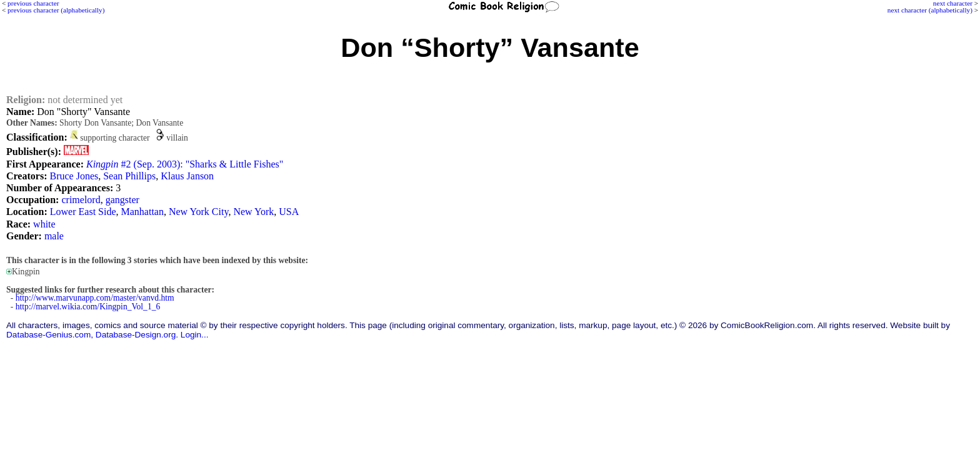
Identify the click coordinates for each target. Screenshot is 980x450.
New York (253, 212)
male (54, 236)
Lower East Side (83, 212)
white (44, 224)
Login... (195, 335)
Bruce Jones (74, 176)
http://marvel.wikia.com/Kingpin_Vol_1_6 (88, 307)
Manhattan (142, 212)
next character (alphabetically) (930, 10)
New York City (198, 212)
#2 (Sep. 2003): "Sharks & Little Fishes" (185, 164)
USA (289, 212)
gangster (122, 200)
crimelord (81, 200)
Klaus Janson (187, 176)
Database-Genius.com (48, 335)
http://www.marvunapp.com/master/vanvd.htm (95, 298)
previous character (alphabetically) (56, 10)
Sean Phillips (129, 176)
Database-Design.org (136, 335)
